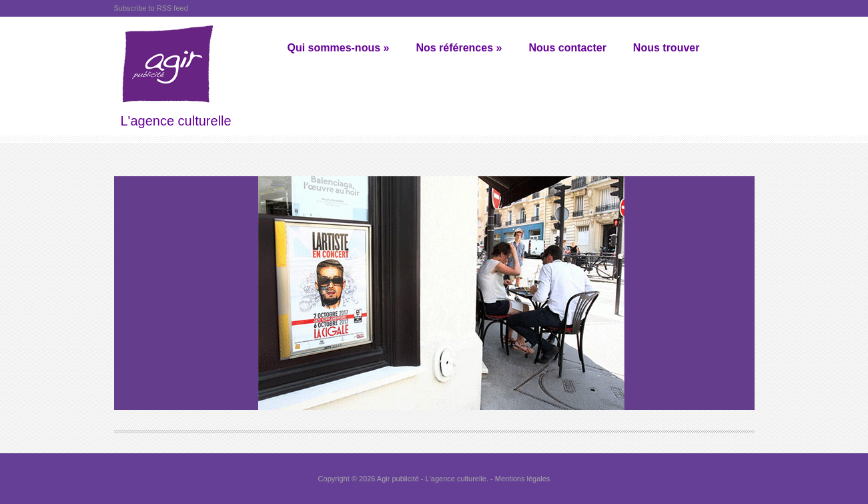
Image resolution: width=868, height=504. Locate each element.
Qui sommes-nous (339, 48)
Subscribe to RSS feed (151, 8)
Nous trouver (667, 48)
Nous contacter (567, 48)
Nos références (459, 48)
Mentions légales (523, 479)
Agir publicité (398, 479)
